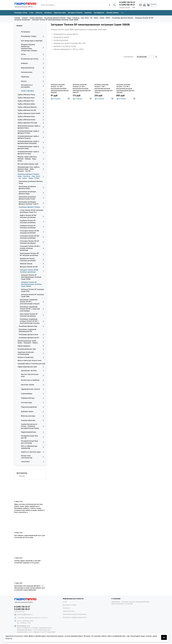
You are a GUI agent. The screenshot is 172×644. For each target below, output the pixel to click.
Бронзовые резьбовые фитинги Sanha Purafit (32, 198)
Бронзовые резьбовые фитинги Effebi (32, 188)
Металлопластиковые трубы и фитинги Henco (31, 127)
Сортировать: (129, 57)
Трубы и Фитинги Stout (31, 98)
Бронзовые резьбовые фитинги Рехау (31, 182)
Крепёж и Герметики (31, 357)
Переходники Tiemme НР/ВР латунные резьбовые (32, 254)
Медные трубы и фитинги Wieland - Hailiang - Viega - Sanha (31, 159)
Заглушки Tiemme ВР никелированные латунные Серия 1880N (31, 284)
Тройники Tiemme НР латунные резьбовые (32, 227)
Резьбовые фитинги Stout (32, 335)
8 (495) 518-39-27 (127, 5)
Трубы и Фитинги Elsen (31, 117)
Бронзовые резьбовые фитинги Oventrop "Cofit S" (32, 203)
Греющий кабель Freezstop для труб (31, 364)
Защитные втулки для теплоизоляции (31, 353)
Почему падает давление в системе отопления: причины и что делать (27, 562)
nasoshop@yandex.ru (25, 615)
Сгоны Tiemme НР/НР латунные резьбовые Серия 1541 (32, 211)
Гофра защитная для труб (31, 367)
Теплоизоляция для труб (31, 349)
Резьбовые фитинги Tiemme (32, 207)
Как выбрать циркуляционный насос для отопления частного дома (30, 536)
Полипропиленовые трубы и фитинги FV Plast (31, 132)
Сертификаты (99, 13)
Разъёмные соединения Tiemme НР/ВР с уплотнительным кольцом (32, 302)
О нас (31, 13)
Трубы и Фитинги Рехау (31, 95)
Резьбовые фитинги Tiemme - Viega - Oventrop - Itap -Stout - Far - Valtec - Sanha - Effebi (31, 176)
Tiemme (22, 476)
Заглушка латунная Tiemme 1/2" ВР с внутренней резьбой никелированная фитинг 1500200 (60, 89)
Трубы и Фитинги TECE (31, 101)
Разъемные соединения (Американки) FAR (27, 330)
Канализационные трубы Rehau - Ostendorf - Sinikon (31, 342)
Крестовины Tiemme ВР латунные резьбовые (32, 315)
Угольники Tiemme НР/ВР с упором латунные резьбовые (32, 248)
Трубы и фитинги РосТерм (31, 123)
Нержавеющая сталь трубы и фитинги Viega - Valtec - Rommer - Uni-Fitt (31, 169)
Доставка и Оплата (75, 13)
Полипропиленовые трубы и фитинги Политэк (31, 137)
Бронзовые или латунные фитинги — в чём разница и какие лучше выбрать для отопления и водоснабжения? (30, 588)
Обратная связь (60, 13)
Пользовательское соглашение (75, 614)
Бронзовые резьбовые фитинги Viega (32, 193)
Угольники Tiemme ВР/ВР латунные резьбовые (32, 237)
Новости (39, 13)
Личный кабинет (113, 13)
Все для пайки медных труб (31, 164)
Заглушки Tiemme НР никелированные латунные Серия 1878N (31, 277)
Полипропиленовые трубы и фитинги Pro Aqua (31, 153)
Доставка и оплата (70, 605)
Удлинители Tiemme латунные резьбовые (32, 260)
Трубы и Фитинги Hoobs (31, 120)
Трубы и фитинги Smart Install (31, 113)
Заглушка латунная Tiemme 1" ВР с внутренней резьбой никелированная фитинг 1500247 (104, 89)
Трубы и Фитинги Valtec (31, 104)
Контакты (48, 13)
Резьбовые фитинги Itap (32, 326)
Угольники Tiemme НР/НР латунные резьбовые (32, 242)
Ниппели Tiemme (32, 264)
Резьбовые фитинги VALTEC (32, 338)
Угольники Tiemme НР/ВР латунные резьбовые (32, 232)
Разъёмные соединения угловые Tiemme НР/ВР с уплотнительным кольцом (32, 321)
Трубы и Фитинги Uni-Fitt (31, 110)
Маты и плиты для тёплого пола (29, 361)
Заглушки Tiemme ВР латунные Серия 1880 (32, 296)
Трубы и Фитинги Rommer (31, 107)
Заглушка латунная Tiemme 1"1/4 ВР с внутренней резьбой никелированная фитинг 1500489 (125, 89)
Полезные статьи (21, 13)
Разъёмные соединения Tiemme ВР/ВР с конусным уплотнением (32, 309)
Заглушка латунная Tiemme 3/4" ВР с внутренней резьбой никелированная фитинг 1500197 (82, 89)
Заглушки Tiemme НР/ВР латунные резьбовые (32, 271)
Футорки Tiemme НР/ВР (32, 267)
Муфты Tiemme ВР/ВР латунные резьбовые (32, 216)
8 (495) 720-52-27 (127, 2)
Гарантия (88, 13)
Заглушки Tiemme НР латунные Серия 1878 (32, 290)
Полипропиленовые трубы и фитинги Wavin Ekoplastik (31, 142)
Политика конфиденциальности (75, 617)
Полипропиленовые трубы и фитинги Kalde (31, 148)
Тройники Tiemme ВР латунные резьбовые (32, 222)
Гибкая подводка (31, 346)
